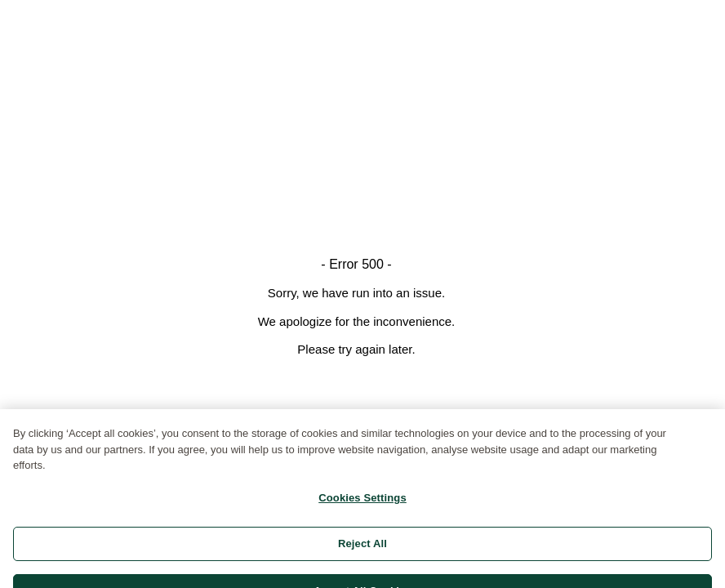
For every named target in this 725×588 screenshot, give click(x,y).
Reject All (362, 550)
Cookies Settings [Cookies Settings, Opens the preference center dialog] (362, 504)
